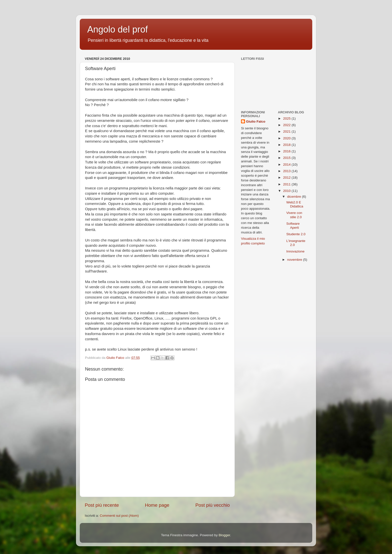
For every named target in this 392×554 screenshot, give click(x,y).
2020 (287, 138)
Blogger (224, 535)
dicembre (295, 197)
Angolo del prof (117, 29)
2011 (287, 184)
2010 (287, 191)
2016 (287, 151)
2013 (287, 171)
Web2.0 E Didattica (295, 204)
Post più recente (102, 505)
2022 (287, 125)
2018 (287, 145)
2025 (287, 118)
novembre (295, 260)
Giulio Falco (256, 121)
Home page (157, 505)
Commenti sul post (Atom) (119, 516)
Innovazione (295, 251)
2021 (287, 131)
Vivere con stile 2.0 (294, 215)
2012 (287, 178)
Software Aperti (293, 226)
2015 (287, 158)
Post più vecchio (212, 505)
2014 (287, 165)
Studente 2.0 (296, 234)
